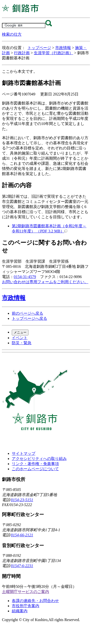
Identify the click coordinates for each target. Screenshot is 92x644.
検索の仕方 (12, 34)
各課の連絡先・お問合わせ (35, 601)
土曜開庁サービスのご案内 (26, 592)
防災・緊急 (22, 343)
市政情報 (63, 48)
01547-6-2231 (22, 566)
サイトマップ (24, 453)
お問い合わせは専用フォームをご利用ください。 (45, 282)
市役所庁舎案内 (26, 606)
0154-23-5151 (22, 500)
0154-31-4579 (25, 277)
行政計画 (22, 53)
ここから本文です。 (20, 71)
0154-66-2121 (22, 535)
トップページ (39, 48)
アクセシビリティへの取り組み (39, 459)
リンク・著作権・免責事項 (35, 464)
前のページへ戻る (27, 313)
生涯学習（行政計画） (53, 53)
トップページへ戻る (29, 318)
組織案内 (20, 611)
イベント (20, 338)
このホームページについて (35, 469)
